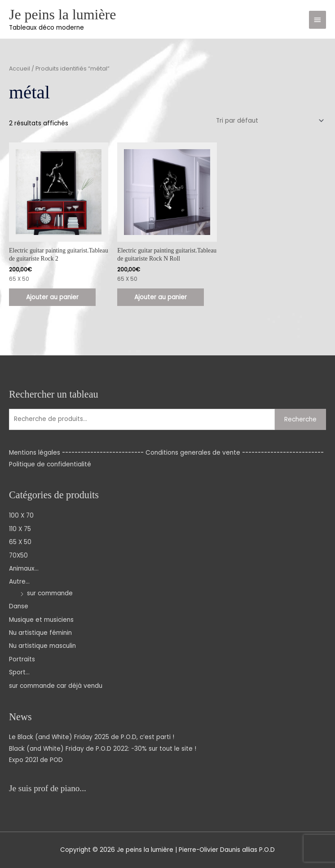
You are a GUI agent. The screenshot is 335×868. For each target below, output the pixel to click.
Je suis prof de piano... (48, 788)
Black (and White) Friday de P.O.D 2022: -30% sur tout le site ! (103, 749)
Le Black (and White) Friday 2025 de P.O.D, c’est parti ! (92, 737)
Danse (19, 606)
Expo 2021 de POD (36, 760)
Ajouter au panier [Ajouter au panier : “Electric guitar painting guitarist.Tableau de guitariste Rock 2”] (52, 297)
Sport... (19, 672)
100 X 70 (21, 516)
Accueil (20, 69)
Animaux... (24, 569)
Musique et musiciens (41, 620)
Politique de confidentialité (50, 464)
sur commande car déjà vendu (56, 686)
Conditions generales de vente (193, 453)
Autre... (19, 582)
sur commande (50, 593)
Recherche (300, 419)
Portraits (22, 659)
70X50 (18, 556)
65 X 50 (20, 542)
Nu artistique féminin (40, 633)
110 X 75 (20, 529)
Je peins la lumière (62, 15)
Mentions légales (35, 453)
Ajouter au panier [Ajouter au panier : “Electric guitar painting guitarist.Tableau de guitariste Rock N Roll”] (161, 297)
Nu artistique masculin (42, 646)
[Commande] (269, 121)
